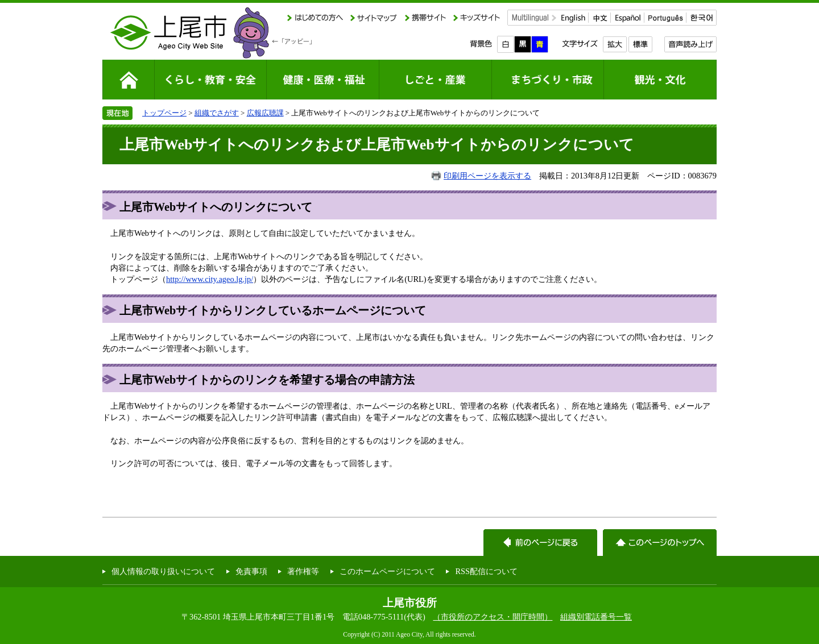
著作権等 (303, 571)
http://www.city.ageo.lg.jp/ (210, 279)
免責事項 (251, 571)
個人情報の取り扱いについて (163, 571)
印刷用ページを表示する (487, 176)
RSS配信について (486, 571)
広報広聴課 (265, 113)
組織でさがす (217, 113)
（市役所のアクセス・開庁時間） (493, 617)
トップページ (164, 113)
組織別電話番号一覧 (596, 617)
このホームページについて (387, 571)
